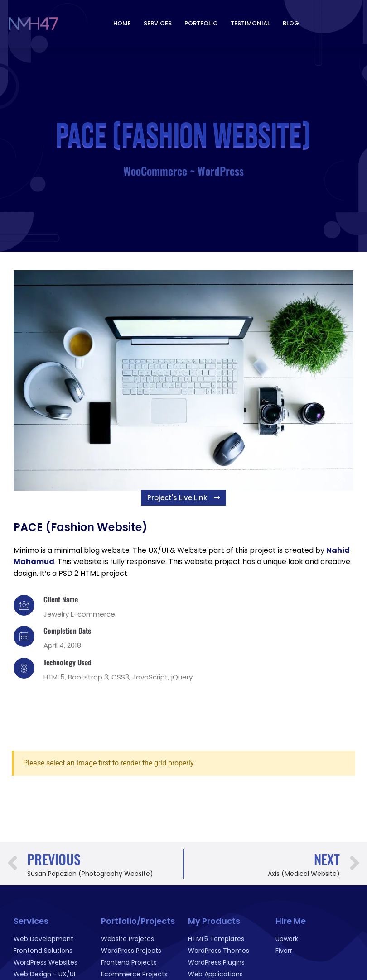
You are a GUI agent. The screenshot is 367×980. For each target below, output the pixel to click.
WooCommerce (155, 171)
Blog (291, 22)
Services (158, 22)
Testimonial (250, 22)
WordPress (221, 171)
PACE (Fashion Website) (80, 527)
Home (122, 22)
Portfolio (201, 22)
